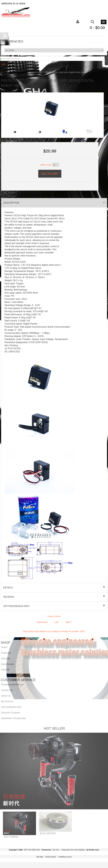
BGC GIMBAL (11, 837)
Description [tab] (54, 203)
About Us (6, 696)
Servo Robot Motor (18, 72)
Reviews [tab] (54, 597)
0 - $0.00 (97, 28)
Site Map (40, 857)
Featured (6, 653)
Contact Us (7, 690)
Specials (5, 658)
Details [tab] (54, 588)
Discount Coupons (11, 713)
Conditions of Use (65, 857)
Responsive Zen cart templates (73, 850)
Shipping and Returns (12, 684)
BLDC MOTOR (48, 833)
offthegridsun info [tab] (54, 606)
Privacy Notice (51, 857)
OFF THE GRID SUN (32, 850)
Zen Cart (56, 850)
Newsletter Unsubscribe (13, 718)
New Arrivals (8, 664)
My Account (7, 701)
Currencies (13, 41)
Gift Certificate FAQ (11, 707)
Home (4, 72)
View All (5, 670)
